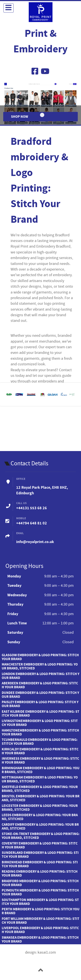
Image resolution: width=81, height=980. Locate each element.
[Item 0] (42, 115)
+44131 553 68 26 (32, 508)
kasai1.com (47, 953)
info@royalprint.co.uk (35, 542)
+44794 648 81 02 (32, 523)
